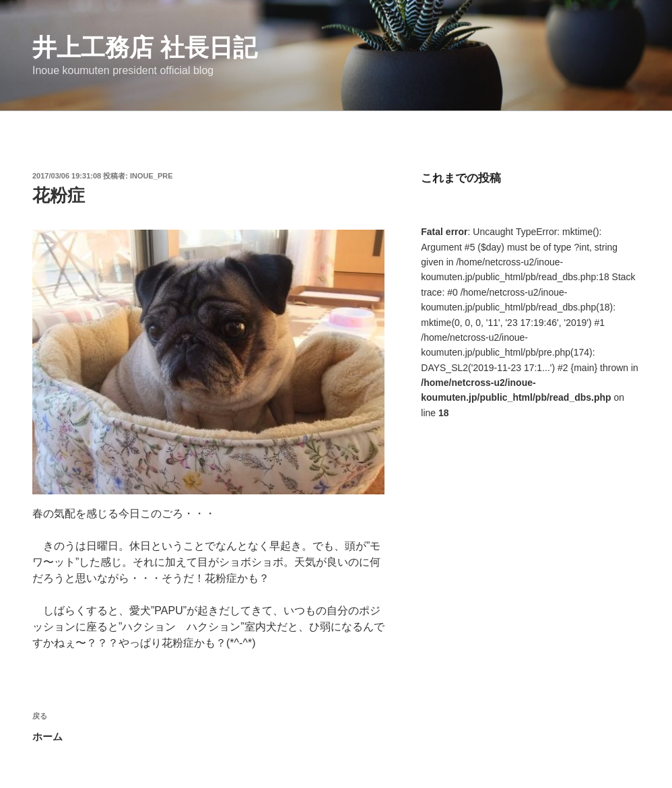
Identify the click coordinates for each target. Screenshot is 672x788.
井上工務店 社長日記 (145, 47)
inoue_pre (152, 176)
